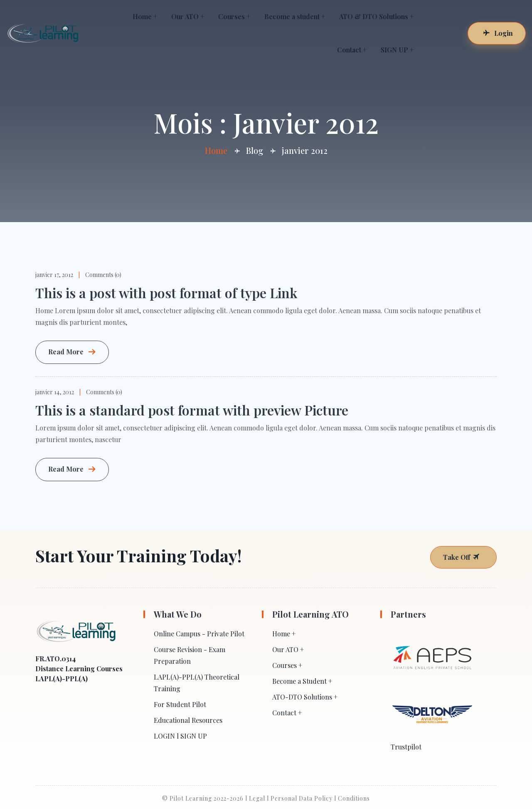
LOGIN (164, 736)
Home (216, 150)
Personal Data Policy (302, 798)
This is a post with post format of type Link (166, 293)
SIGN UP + (397, 50)
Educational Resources (188, 720)
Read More (72, 352)
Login (498, 33)
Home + (145, 16)
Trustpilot (406, 747)
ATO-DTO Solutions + (305, 697)
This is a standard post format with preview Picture (192, 410)
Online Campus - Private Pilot (199, 634)
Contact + (352, 50)
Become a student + (295, 16)
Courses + (234, 16)
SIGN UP (194, 736)
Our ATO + (188, 16)
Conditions (354, 798)
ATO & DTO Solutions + (376, 16)
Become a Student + (302, 681)
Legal (257, 798)
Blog (255, 150)
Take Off (461, 557)
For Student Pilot (180, 704)
